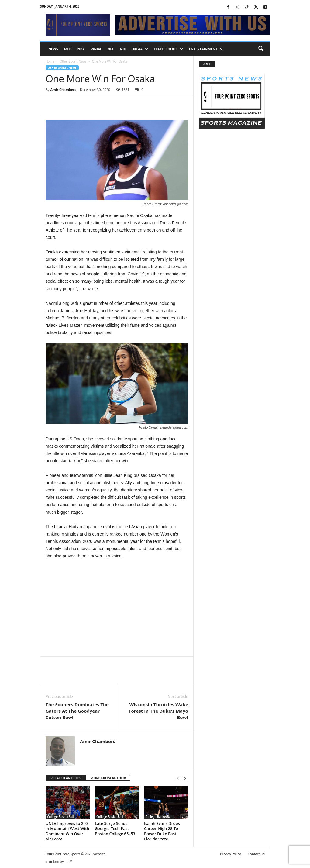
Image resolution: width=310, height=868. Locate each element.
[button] (261, 49)
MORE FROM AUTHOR (108, 778)
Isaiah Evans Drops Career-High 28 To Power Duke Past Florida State (162, 831)
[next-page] (185, 778)
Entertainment (206, 49)
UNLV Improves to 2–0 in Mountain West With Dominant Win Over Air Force (67, 831)
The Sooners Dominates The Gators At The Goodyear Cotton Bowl (77, 711)
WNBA (96, 49)
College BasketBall (60, 817)
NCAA (141, 49)
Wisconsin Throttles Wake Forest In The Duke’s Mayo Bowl (158, 711)
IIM (70, 861)
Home (50, 61)
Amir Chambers (63, 90)
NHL (123, 49)
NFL (110, 49)
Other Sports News (73, 61)
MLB (68, 49)
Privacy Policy (231, 854)
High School (169, 49)
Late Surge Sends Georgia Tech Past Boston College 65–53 (115, 828)
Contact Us (256, 854)
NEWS (53, 49)
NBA (81, 49)
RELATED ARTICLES (66, 778)
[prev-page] (178, 778)
